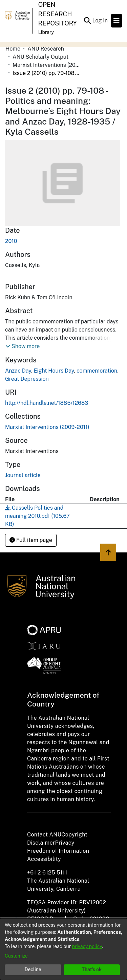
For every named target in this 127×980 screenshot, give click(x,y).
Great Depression (27, 379)
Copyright (74, 835)
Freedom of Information (58, 851)
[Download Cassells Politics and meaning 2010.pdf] (37, 516)
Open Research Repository (58, 14)
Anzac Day (18, 371)
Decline (33, 969)
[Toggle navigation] (117, 21)
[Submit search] (87, 21)
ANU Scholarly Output (40, 57)
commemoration (97, 371)
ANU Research (46, 49)
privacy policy (87, 946)
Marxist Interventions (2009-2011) (46, 65)
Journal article (23, 475)
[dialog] (63, 949)
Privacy (65, 843)
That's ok (92, 969)
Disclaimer (41, 843)
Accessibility (44, 859)
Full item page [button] (31, 540)
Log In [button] (100, 21)
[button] (23, 346)
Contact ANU (44, 835)
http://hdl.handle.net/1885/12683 (47, 403)
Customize (16, 956)
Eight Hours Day (54, 371)
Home (13, 49)
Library (46, 32)
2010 (11, 241)
